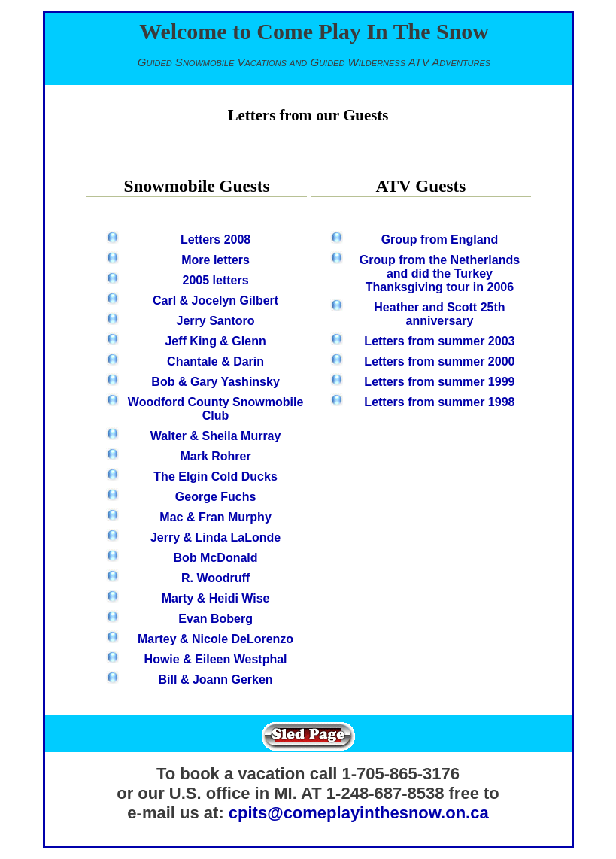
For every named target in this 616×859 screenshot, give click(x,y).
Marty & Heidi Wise (216, 598)
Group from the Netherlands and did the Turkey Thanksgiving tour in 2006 (440, 273)
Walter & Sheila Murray (216, 436)
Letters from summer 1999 (439, 382)
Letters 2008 (215, 240)
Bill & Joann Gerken (216, 680)
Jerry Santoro (216, 321)
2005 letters (216, 280)
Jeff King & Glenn (215, 341)
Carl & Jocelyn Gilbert (215, 300)
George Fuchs (216, 497)
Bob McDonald (216, 558)
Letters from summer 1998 (439, 402)
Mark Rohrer (215, 456)
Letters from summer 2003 (439, 341)
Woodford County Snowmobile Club (215, 409)
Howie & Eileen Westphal (216, 659)
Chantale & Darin (215, 361)
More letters (215, 260)
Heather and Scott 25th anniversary (439, 314)
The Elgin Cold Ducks (215, 477)
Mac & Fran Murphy (215, 517)
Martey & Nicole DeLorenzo (215, 639)
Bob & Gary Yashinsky (215, 382)
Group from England (440, 240)
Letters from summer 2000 (439, 361)
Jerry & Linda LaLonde (215, 537)
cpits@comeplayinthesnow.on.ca (359, 813)
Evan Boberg (215, 619)
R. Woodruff (215, 578)
